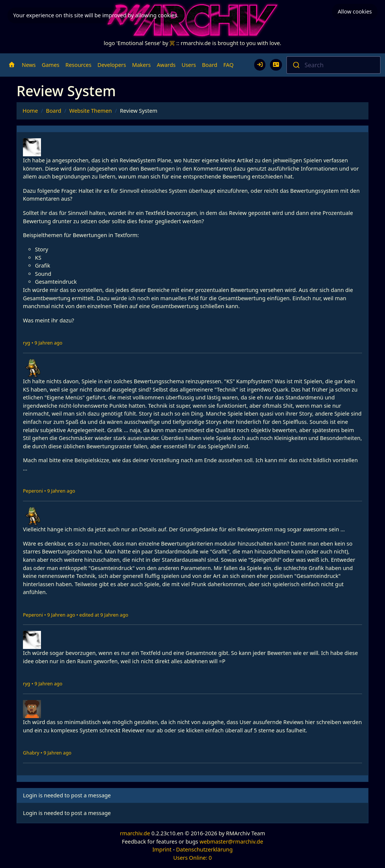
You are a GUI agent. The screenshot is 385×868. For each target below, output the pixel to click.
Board (210, 65)
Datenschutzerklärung (204, 849)
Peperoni (33, 491)
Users (189, 65)
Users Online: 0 (193, 858)
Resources (78, 65)
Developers (112, 65)
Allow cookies (355, 11)
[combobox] (333, 65)
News (29, 65)
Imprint (162, 849)
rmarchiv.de (135, 833)
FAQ (228, 65)
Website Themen (90, 111)
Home (30, 111)
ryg (27, 343)
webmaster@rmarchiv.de (231, 842)
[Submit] (296, 65)
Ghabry (31, 753)
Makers (141, 65)
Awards (166, 65)
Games (51, 65)
